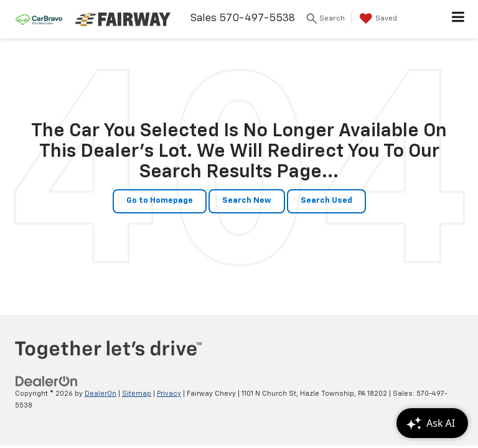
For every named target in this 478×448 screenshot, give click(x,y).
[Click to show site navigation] (458, 19)
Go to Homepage (160, 201)
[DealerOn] (47, 381)
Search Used (326, 201)
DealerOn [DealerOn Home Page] (101, 394)
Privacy (169, 394)
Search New (247, 201)
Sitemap (137, 394)
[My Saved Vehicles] (377, 19)
